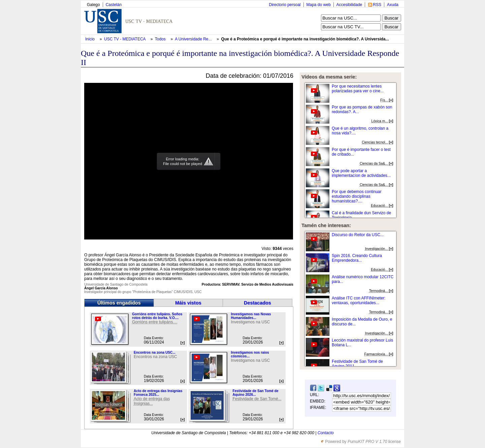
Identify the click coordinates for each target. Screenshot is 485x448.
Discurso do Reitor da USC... (358, 235)
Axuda (393, 5)
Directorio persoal (285, 5)
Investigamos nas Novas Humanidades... (251, 316)
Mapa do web (319, 5)
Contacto (326, 433)
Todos (161, 39)
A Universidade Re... (193, 39)
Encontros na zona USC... (155, 353)
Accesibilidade (349, 5)
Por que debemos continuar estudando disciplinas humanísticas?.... (357, 196)
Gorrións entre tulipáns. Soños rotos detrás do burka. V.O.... (157, 316)
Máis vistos (188, 303)
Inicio (90, 39)
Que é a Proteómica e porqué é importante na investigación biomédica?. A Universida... (305, 39)
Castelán (114, 5)
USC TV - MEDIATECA (125, 39)
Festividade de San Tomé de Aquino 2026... (255, 393)
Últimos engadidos (119, 303)
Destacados (257, 303)
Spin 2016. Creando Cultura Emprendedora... (357, 258)
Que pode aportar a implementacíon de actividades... (361, 173)
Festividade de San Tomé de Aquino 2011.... (357, 364)
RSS (377, 5)
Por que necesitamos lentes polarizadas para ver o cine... (358, 89)
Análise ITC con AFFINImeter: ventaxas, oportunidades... (359, 300)
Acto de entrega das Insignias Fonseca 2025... (158, 393)
